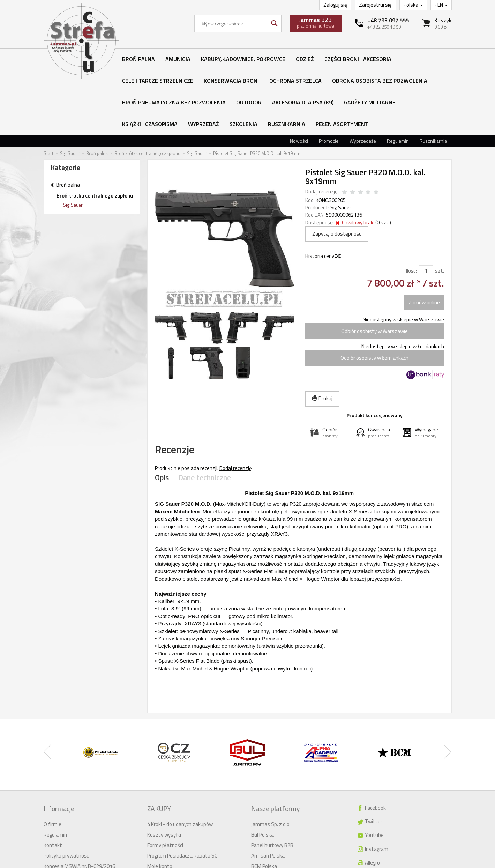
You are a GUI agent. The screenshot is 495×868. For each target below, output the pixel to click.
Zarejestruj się (375, 5)
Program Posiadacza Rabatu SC (182, 788)
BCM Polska (264, 798)
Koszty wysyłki (164, 767)
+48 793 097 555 (388, 20)
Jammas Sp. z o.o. (271, 756)
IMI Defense (264, 819)
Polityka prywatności (67, 788)
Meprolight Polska (271, 808)
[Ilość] (426, 206)
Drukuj (322, 333)
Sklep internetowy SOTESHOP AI (421, 862)
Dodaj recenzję (236, 408)
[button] (328, 368)
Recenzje (182, 387)
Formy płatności (165, 777)
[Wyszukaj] (274, 24)
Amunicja (178, 59)
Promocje (329, 76)
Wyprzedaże (363, 76)
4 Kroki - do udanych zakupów (180, 756)
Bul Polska (262, 767)
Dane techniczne (202, 417)
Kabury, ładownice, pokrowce (243, 59)
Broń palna (138, 59)
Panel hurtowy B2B (272, 777)
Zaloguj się (335, 5)
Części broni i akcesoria (358, 59)
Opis (162, 417)
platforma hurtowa (316, 22)
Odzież (305, 59)
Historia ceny (323, 191)
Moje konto (160, 798)
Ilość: (411, 206)
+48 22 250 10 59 (384, 27)
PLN (441, 5)
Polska (413, 5)
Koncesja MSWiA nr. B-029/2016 (79, 798)
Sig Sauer (341, 143)
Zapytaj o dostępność (337, 169)
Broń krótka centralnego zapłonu (95, 131)
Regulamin (398, 76)
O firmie (52, 756)
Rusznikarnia (433, 76)
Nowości (299, 76)
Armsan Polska (268, 788)
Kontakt (53, 777)
